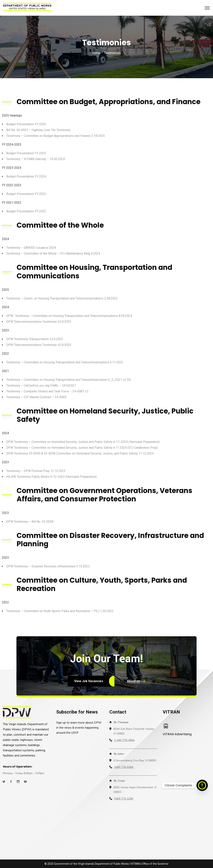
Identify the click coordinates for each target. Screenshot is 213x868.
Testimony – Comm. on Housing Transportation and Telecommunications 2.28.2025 (62, 298)
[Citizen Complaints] (202, 785)
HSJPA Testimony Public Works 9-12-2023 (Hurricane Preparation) (51, 477)
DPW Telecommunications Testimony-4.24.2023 (39, 322)
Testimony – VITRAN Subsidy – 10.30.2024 (35, 159)
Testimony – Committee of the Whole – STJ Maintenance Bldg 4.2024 (53, 253)
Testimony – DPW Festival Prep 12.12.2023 (36, 471)
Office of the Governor (155, 864)
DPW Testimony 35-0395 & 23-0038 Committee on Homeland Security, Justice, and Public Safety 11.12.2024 (80, 453)
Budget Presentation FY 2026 (26, 124)
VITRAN (135, 864)
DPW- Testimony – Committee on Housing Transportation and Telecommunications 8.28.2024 (69, 316)
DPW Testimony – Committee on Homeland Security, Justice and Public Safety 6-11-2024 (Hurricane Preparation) (83, 442)
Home (96, 53)
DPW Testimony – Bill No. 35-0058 (30, 522)
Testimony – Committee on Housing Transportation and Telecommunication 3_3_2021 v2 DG (69, 380)
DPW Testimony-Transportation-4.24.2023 (35, 339)
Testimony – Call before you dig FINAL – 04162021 (41, 386)
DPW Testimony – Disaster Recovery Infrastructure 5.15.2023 (48, 566)
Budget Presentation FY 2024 (26, 176)
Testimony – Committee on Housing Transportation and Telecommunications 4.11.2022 (65, 362)
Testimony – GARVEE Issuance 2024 (31, 248)
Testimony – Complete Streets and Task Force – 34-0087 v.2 (47, 391)
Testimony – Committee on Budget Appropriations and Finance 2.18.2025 (55, 136)
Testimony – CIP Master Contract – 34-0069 (36, 397)
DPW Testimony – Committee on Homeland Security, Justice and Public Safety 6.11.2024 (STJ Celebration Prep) (82, 448)
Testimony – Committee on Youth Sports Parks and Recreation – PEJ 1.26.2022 (60, 611)
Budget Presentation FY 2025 (26, 153)
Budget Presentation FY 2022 (26, 211)
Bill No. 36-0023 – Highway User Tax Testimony (38, 130)
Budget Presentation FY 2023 (26, 194)
